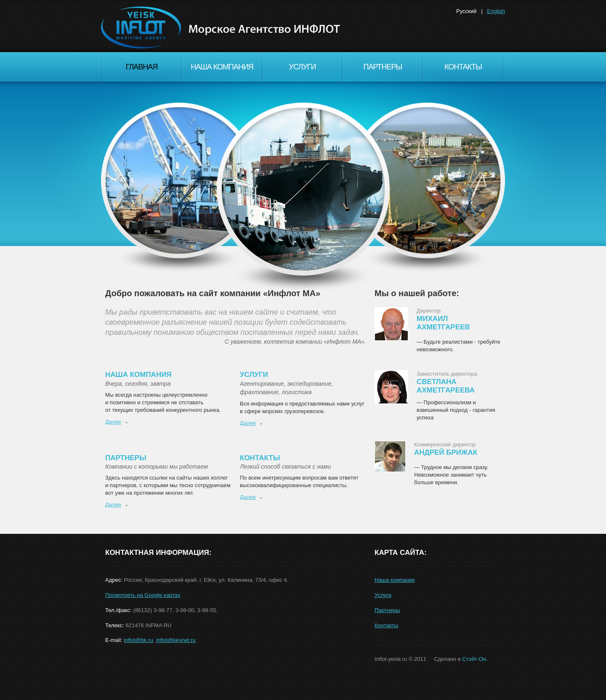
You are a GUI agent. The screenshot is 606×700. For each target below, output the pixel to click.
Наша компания (222, 67)
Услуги (303, 67)
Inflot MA (227, 38)
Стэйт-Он (474, 659)
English (496, 11)
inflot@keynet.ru (176, 640)
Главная (142, 67)
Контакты (463, 67)
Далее (113, 422)
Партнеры (383, 67)
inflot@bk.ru (138, 640)
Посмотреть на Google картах (143, 595)
